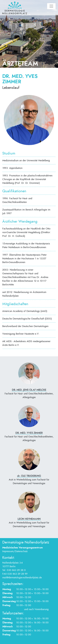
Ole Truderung (29, 476)
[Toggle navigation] (51, 6)
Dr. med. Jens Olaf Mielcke (29, 390)
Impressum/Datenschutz (15, 551)
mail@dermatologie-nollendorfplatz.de (22, 578)
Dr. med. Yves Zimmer (29, 433)
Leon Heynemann (29, 519)
